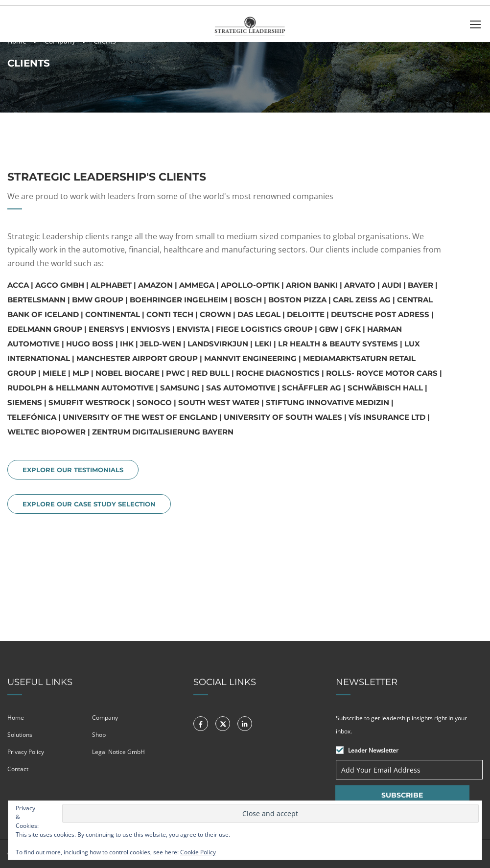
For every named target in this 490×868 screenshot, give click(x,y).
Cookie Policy (198, 852)
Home (16, 718)
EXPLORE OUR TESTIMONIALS (73, 470)
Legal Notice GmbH (118, 752)
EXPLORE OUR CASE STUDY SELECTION (89, 504)
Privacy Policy (26, 752)
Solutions (20, 735)
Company (105, 718)
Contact (18, 769)
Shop (99, 735)
